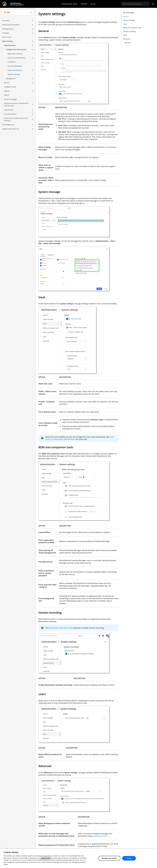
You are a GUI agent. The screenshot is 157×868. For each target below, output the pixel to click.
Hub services (7, 37)
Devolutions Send (100, 836)
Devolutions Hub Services (60, 628)
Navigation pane (10, 87)
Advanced (127, 39)
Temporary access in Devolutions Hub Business (16, 104)
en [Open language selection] (153, 4)
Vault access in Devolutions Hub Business (16, 119)
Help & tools (9, 110)
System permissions (15, 70)
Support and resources (11, 129)
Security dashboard (15, 66)
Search (7, 95)
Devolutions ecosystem (11, 25)
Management (11, 78)
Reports (7, 91)
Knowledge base (69, 4)
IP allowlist (12, 62)
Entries (7, 83)
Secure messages (10, 99)
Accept (129, 858)
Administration (10, 45)
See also (127, 43)
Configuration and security (16, 49)
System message (129, 20)
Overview (6, 21)
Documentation (17, 4)
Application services (15, 54)
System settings (14, 74)
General (126, 16)
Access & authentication (16, 58)
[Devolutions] (4, 4)
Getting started (8, 29)
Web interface (8, 41)
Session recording (129, 31)
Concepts (6, 33)
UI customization (10, 114)
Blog (93, 4)
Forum (84, 4)
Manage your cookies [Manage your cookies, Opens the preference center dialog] (109, 858)
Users (125, 35)
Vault (125, 24)
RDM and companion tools (132, 28)
